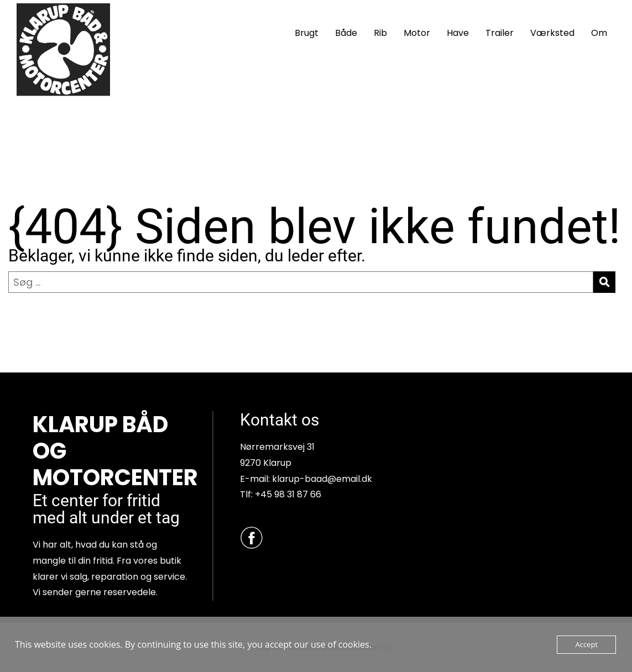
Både (346, 33)
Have (458, 33)
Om (599, 33)
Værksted (552, 33)
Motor (417, 33)
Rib (380, 33)
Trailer (500, 33)
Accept (586, 644)
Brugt (307, 33)
